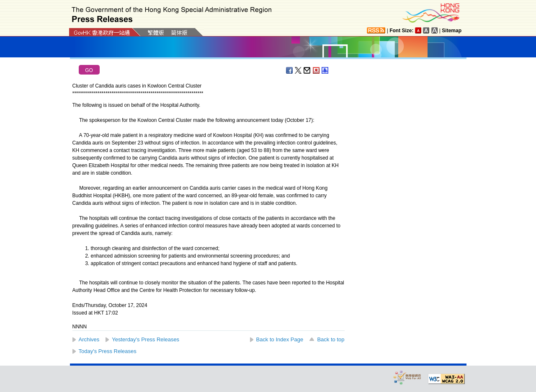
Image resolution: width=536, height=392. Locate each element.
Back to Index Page (280, 339)
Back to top (331, 339)
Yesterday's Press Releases (146, 339)
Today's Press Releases (108, 351)
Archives (89, 339)
